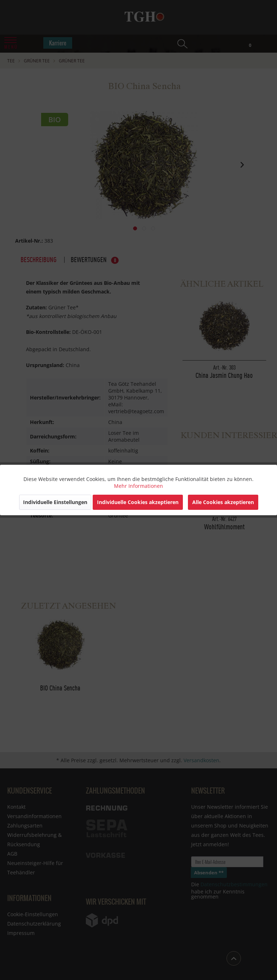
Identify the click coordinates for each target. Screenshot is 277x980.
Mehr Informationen (138, 486)
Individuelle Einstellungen (55, 502)
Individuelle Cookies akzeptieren (138, 502)
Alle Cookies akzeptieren (223, 502)
